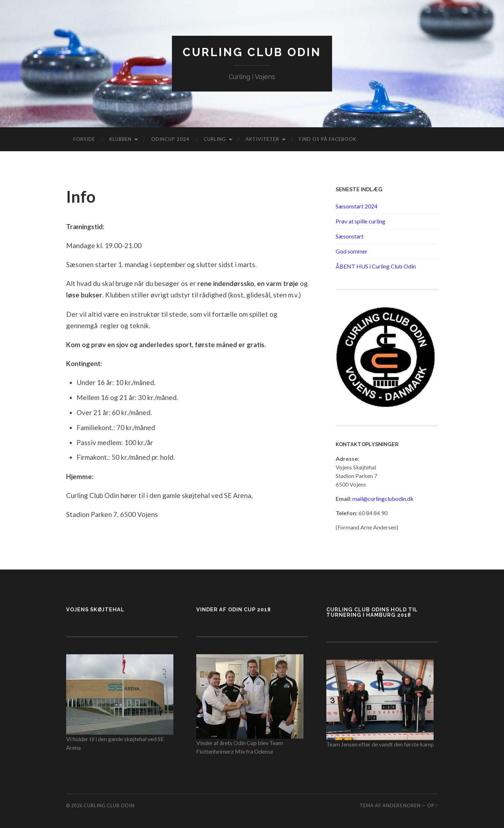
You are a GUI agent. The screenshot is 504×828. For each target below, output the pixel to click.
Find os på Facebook (328, 139)
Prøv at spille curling (360, 221)
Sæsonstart (350, 236)
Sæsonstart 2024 (357, 206)
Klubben (120, 139)
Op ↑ (433, 805)
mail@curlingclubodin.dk (383, 499)
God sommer (352, 251)
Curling (215, 139)
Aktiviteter (262, 139)
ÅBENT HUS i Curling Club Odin (376, 266)
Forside (84, 139)
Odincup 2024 (170, 139)
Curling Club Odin (252, 52)
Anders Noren (402, 805)
